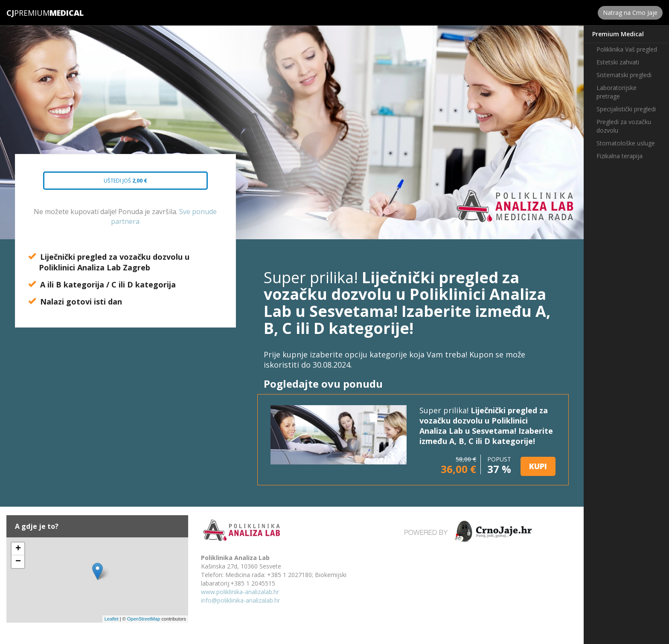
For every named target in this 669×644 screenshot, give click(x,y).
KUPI (538, 466)
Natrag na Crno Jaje (630, 13)
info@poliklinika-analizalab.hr (240, 600)
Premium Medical (618, 34)
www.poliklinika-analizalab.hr (240, 592)
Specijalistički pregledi (626, 109)
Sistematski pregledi (624, 75)
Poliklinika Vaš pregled (627, 49)
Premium (28, 13)
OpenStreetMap (144, 619)
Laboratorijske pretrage (617, 92)
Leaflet (112, 619)
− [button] (18, 562)
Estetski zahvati (618, 62)
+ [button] (18, 549)
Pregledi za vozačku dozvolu (624, 126)
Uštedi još (118, 183)
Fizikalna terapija (620, 156)
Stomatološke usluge (626, 143)
